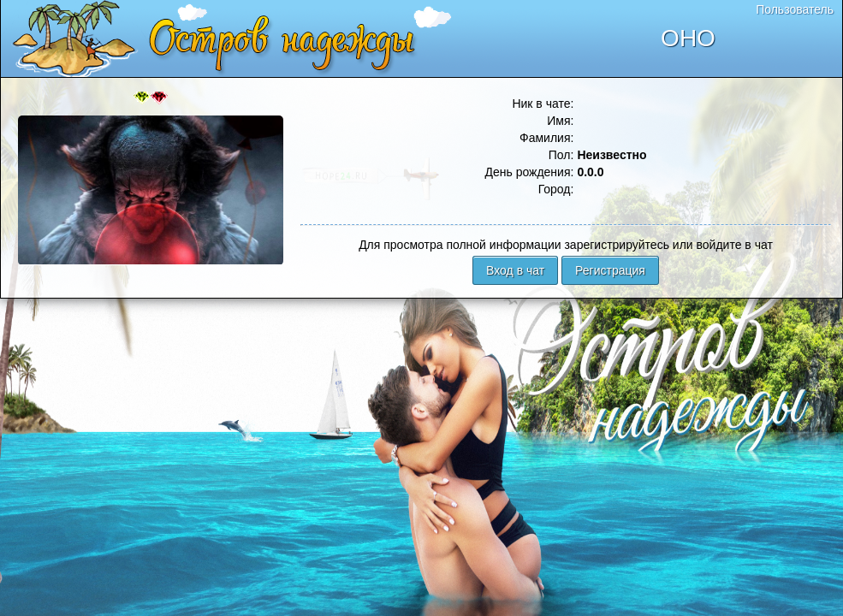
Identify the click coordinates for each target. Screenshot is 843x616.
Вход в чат (515, 270)
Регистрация (610, 270)
